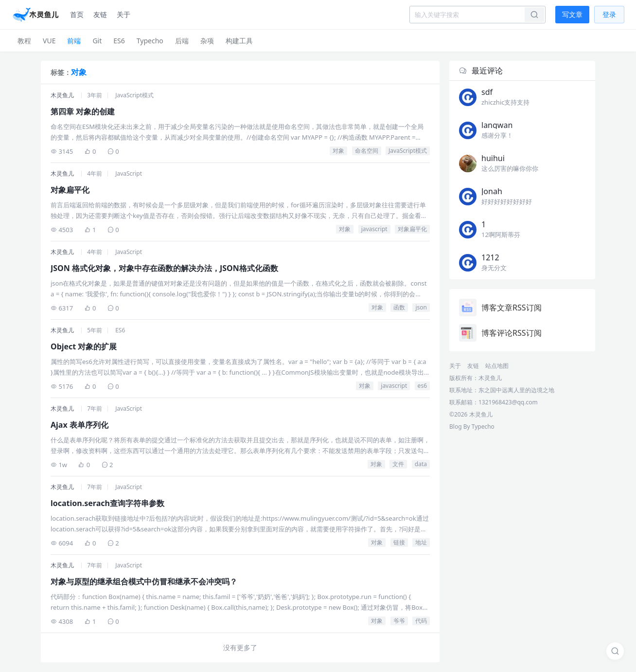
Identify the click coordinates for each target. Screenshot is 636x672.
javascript (374, 229)
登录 (609, 14)
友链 (100, 14)
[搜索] (615, 651)
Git (97, 41)
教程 (24, 41)
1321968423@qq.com (508, 402)
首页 (77, 14)
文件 (398, 464)
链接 (399, 542)
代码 (421, 621)
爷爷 (399, 621)
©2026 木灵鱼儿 (471, 414)
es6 (422, 386)
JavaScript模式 (134, 95)
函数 (399, 307)
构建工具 (239, 41)
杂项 (207, 41)
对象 (338, 151)
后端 (182, 41)
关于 (124, 14)
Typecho (150, 41)
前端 (74, 41)
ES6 (119, 41)
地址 (421, 542)
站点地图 (497, 366)
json (421, 307)
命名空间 (367, 151)
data (421, 464)
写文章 (572, 14)
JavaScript (129, 173)
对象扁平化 (412, 229)
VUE (49, 41)
